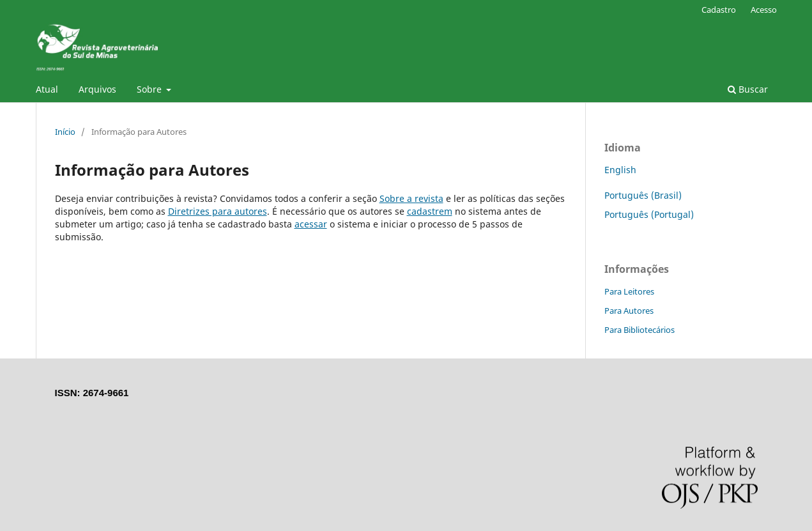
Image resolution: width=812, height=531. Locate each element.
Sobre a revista (411, 198)
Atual (47, 89)
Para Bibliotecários (640, 330)
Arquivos (97, 89)
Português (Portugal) (649, 214)
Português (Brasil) (643, 195)
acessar (311, 224)
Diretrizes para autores (218, 211)
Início (65, 132)
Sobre (150, 89)
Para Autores (629, 311)
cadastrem (430, 211)
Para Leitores (629, 291)
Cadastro (719, 10)
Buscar (748, 89)
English (620, 170)
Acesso (764, 10)
